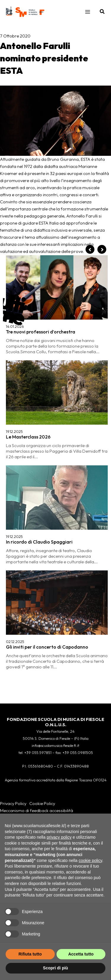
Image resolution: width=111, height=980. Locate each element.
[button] (102, 12)
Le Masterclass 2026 (28, 437)
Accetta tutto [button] (81, 954)
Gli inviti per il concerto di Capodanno (47, 647)
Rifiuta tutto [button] (30, 954)
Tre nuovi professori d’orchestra (41, 332)
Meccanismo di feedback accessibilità (37, 810)
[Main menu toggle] (88, 12)
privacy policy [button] (59, 837)
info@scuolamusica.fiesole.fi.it (55, 745)
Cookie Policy (42, 803)
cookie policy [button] (90, 860)
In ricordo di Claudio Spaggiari (39, 542)
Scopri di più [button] (55, 968)
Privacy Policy (13, 803)
